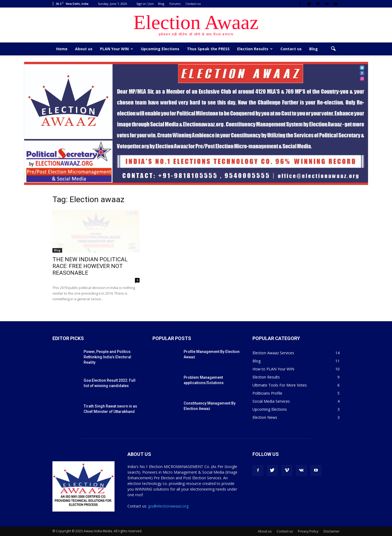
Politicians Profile (267, 393)
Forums (175, 4)
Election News (265, 417)
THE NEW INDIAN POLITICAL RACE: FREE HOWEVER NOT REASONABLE (90, 266)
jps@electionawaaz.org (168, 506)
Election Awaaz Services (273, 353)
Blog (161, 4)
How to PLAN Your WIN (273, 369)
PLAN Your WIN (117, 49)
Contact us (193, 4)
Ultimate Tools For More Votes (280, 385)
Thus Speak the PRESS (208, 49)
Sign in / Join (145, 4)
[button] (333, 49)
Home (62, 49)
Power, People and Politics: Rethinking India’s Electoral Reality (108, 357)
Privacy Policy (308, 531)
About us (84, 49)
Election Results (255, 49)
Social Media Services (271, 401)
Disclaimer (332, 531)
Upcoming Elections (160, 49)
